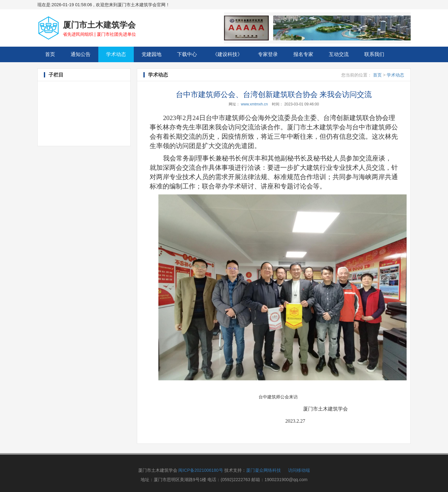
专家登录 (268, 54)
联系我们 (374, 54)
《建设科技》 (227, 54)
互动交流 (339, 54)
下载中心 (187, 54)
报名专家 (303, 54)
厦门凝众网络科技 (264, 470)
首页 (54, 54)
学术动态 (116, 54)
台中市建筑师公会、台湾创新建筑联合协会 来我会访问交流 (274, 94)
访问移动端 (299, 470)
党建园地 (152, 54)
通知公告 (81, 54)
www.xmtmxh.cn (254, 104)
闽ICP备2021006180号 (201, 470)
